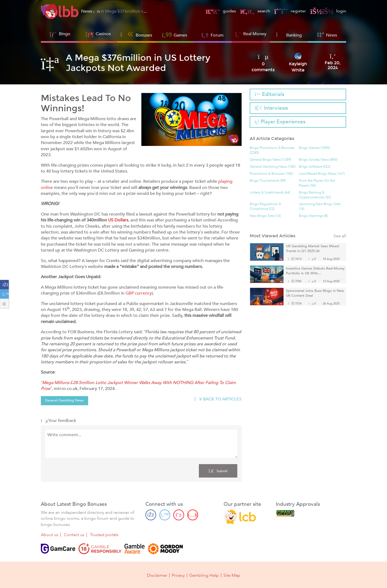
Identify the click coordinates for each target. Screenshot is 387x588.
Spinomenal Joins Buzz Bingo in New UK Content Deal (315, 293)
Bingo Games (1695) (314, 148)
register (290, 11)
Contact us (74, 535)
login (328, 11)
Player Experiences (280, 122)
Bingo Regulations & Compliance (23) (265, 207)
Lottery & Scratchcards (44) (270, 193)
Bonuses (136, 35)
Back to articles (218, 399)
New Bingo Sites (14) (265, 216)
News (327, 35)
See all (340, 236)
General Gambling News (64, 400)
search (255, 11)
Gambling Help (204, 575)
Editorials (269, 94)
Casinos (103, 34)
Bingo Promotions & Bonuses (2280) (272, 150)
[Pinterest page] (179, 515)
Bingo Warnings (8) (313, 216)
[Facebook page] (151, 515)
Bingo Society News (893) (318, 160)
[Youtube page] (193, 515)
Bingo (65, 34)
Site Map (232, 575)
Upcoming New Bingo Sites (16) (320, 207)
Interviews (271, 108)
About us (50, 535)
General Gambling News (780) (273, 167)
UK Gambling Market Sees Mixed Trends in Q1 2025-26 (312, 249)
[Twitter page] (165, 515)
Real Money (255, 34)
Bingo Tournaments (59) (268, 181)
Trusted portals (104, 535)
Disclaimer (157, 575)
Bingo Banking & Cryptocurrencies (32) (315, 195)
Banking (289, 35)
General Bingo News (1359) (270, 160)
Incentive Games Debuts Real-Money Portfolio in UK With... (315, 271)
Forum (213, 35)
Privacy (178, 575)
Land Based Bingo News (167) (322, 174)
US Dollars (118, 220)
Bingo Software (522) (315, 167)
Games (174, 35)
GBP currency (139, 293)
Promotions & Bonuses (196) (271, 174)
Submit (218, 471)
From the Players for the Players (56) (317, 183)
